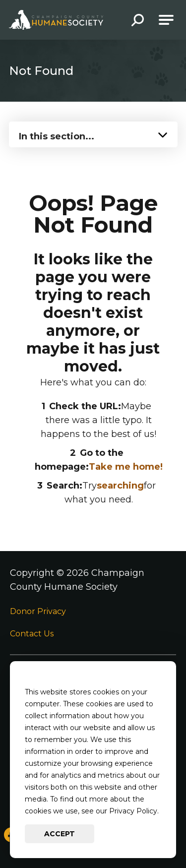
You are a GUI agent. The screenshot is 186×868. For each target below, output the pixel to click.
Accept (60, 834)
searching (120, 486)
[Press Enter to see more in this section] (93, 133)
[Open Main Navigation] (166, 20)
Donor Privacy (38, 611)
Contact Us (32, 634)
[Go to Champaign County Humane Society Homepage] (56, 20)
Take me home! (126, 467)
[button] (138, 21)
